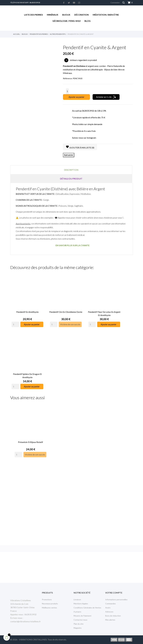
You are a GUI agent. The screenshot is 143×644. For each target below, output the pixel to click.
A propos (77, 612)
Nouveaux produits (50, 604)
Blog (88, 21)
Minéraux (53, 15)
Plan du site (79, 624)
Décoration (81, 15)
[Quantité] (67, 91)
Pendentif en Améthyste (27, 309)
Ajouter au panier (76, 97)
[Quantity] (15, 322)
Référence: (68, 78)
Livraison (77, 600)
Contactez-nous (80, 620)
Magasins (78, 628)
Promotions (47, 600)
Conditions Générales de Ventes (87, 608)
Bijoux (66, 15)
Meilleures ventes (49, 608)
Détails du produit (71, 179)
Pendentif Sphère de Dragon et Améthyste (27, 371)
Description (71, 170)
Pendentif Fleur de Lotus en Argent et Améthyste (104, 311)
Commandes (111, 604)
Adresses (109, 612)
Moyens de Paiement (82, 616)
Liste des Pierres (33, 15)
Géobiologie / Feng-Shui (66, 21)
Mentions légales (81, 604)
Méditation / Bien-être (106, 15)
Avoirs (108, 608)
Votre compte (114, 593)
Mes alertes (110, 620)
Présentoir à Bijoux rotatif (31, 435)
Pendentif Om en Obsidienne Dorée (66, 309)
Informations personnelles (116, 600)
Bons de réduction (113, 616)
